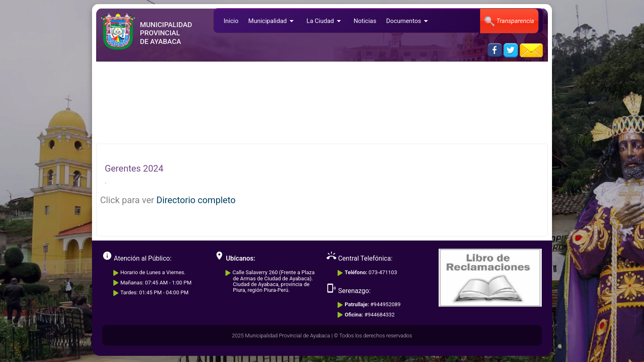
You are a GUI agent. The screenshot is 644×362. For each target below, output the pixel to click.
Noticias (365, 21)
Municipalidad (273, 21)
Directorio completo (196, 200)
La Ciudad (325, 21)
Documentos (408, 21)
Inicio (231, 21)
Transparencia (509, 21)
